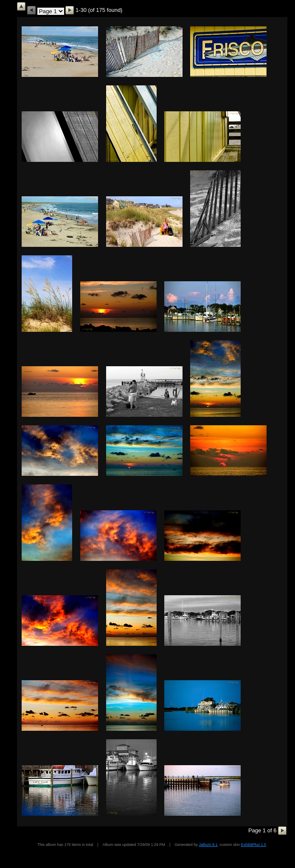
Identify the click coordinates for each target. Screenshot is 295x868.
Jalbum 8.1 (208, 845)
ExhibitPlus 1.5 (253, 845)
